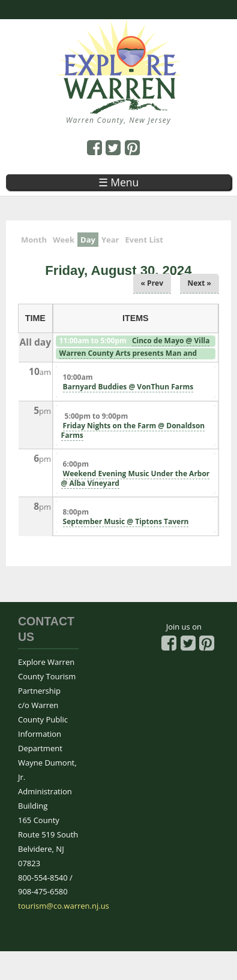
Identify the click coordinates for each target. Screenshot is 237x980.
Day (89, 239)
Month (34, 240)
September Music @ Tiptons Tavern (126, 521)
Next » (200, 283)
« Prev (152, 283)
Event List (144, 240)
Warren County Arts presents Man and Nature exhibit (127, 358)
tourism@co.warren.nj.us (64, 906)
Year (110, 240)
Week (64, 240)
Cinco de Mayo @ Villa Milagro (134, 346)
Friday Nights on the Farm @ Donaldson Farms (133, 430)
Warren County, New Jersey (118, 120)
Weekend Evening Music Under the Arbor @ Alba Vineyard (136, 478)
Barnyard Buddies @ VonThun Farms (128, 387)
